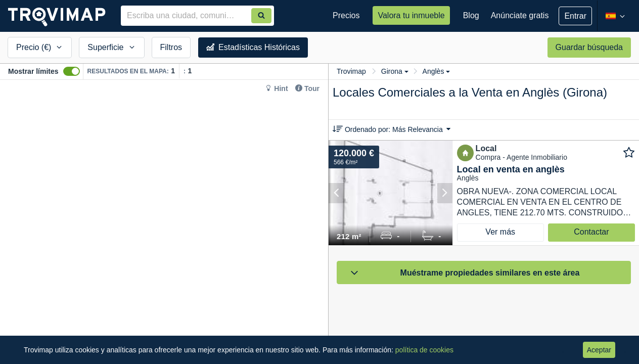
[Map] (164, 222)
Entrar (575, 16)
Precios (346, 15)
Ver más (500, 232)
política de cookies (424, 350)
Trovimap (351, 71)
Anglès (437, 71)
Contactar (591, 232)
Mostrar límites (33, 71)
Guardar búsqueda (589, 47)
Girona (395, 71)
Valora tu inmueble (411, 15)
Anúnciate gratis (520, 15)
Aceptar (599, 350)
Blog (471, 15)
